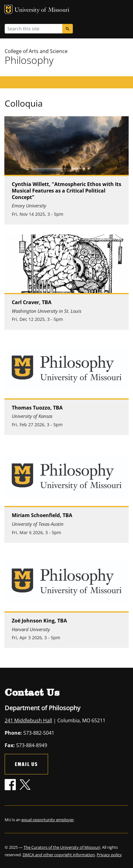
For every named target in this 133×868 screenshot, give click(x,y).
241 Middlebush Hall (28, 720)
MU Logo (8, 9)
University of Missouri (42, 10)
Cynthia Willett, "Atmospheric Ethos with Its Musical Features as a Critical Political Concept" (66, 191)
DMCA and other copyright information (59, 855)
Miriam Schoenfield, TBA (42, 515)
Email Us (26, 764)
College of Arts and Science (36, 51)
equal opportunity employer (48, 820)
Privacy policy (109, 855)
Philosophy (29, 60)
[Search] (68, 29)
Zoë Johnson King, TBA (39, 621)
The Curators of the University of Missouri (62, 847)
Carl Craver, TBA (32, 302)
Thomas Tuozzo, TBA (37, 408)
